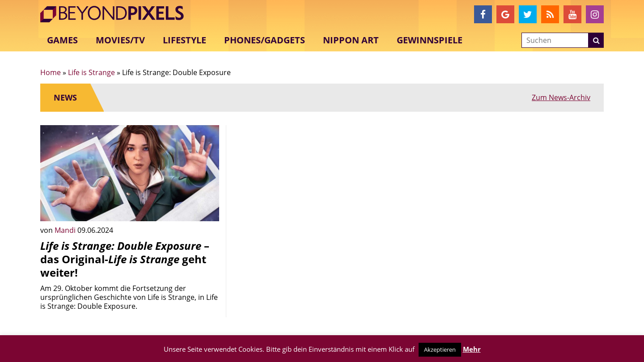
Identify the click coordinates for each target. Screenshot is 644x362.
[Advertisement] (322, 188)
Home (51, 72)
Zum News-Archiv (561, 97)
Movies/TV (120, 40)
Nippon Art (351, 40)
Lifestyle (184, 40)
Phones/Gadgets (265, 40)
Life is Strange (91, 72)
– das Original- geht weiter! (125, 259)
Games (62, 40)
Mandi (66, 230)
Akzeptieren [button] (440, 349)
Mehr (472, 349)
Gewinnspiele (430, 40)
